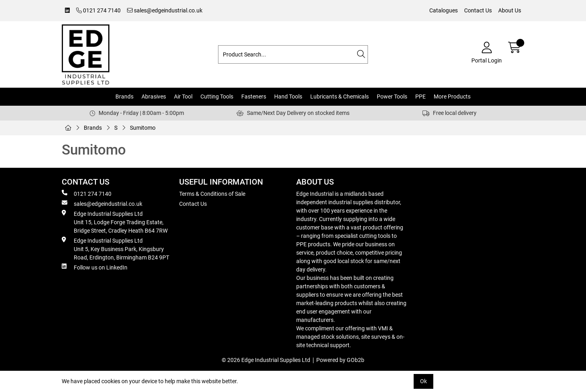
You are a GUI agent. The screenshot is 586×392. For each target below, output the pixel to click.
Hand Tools (288, 96)
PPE (420, 96)
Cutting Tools (217, 96)
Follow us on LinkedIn (95, 267)
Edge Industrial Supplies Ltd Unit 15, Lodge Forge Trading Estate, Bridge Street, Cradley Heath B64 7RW (115, 222)
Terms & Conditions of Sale (212, 194)
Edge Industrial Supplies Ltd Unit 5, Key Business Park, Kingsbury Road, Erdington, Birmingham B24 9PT (115, 249)
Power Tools (392, 96)
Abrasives (154, 96)
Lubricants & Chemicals (339, 96)
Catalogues (444, 10)
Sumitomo (143, 128)
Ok (423, 381)
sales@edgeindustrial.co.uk (165, 10)
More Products (452, 96)
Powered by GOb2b (340, 360)
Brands (124, 96)
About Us (510, 10)
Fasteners (254, 96)
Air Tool (183, 96)
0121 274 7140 (98, 10)
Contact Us (478, 10)
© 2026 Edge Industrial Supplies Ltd (266, 360)
